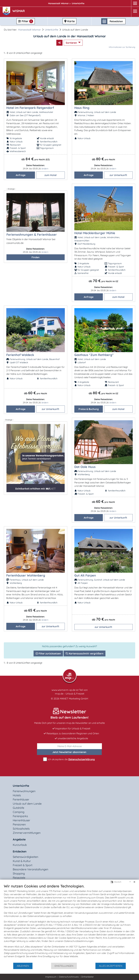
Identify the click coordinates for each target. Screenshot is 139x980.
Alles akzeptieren (111, 966)
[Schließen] (134, 882)
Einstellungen (64, 966)
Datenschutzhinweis (69, 977)
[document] (69, 923)
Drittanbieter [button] (88, 977)
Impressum (51, 977)
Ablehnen (23, 966)
